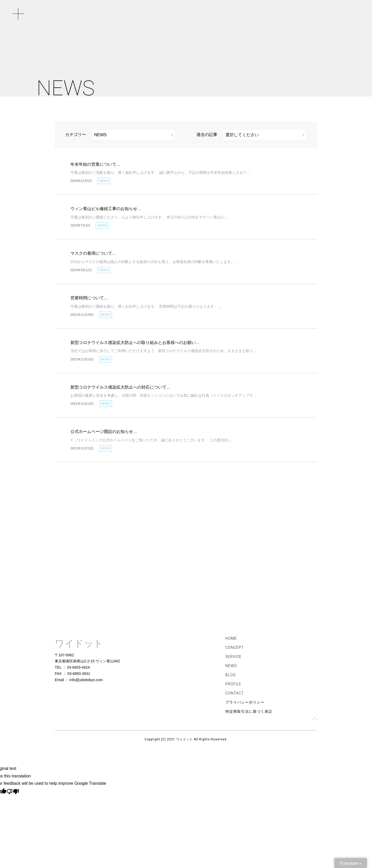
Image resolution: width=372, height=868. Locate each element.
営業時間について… (89, 298)
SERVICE (233, 658)
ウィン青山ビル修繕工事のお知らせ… (106, 209)
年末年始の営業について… (95, 164)
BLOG (231, 676)
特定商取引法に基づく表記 (249, 713)
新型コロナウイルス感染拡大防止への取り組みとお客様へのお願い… (135, 343)
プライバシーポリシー (245, 704)
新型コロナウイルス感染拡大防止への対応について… (121, 387)
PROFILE (233, 685)
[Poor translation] (13, 793)
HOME (231, 640)
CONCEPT (235, 649)
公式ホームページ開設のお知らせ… (104, 432)
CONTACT (235, 694)
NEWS (231, 667)
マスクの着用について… (93, 253)
